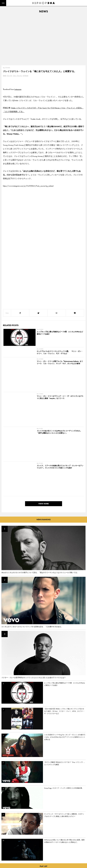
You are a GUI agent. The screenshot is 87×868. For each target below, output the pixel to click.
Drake (5, 76)
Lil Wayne (26, 76)
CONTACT (17, 851)
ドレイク (10, 76)
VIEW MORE (44, 405)
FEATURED (6, 864)
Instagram (18, 89)
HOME (4, 851)
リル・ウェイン (18, 76)
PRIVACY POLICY (19, 855)
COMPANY (17, 860)
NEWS (4, 860)
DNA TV (5, 855)
